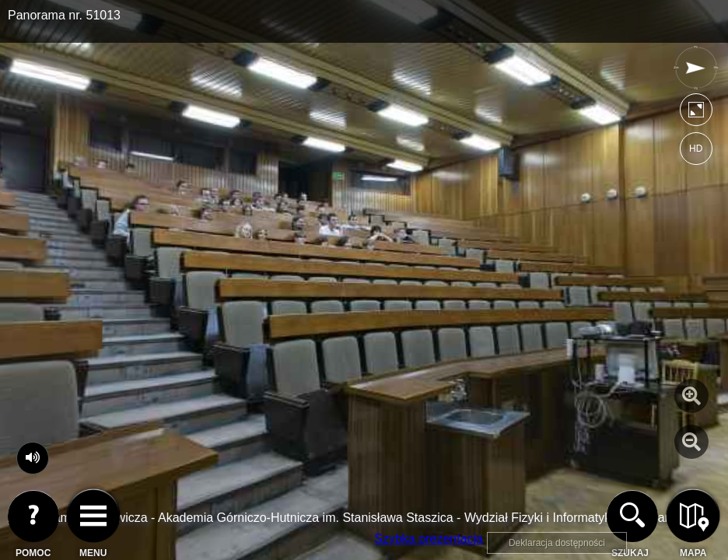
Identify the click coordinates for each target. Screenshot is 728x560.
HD (696, 149)
